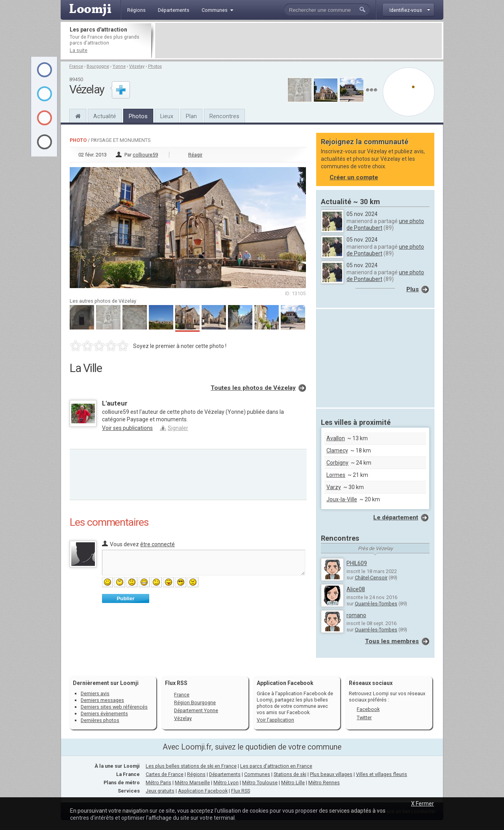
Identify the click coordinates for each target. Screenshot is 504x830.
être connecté (157, 544)
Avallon (336, 438)
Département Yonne (196, 710)
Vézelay (137, 66)
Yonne (119, 66)
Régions (196, 774)
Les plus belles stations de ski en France (191, 766)
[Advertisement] (298, 41)
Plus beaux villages (331, 774)
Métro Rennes (324, 783)
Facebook (368, 709)
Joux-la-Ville (342, 499)
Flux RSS (176, 683)
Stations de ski (290, 774)
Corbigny (337, 463)
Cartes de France (165, 774)
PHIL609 (357, 563)
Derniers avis (95, 693)
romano (356, 615)
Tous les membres (392, 641)
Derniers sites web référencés (114, 707)
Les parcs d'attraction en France (276, 766)
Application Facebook (203, 791)
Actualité (105, 116)
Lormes (336, 475)
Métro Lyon (226, 783)
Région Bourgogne (195, 703)
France (76, 66)
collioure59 (145, 155)
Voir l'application (275, 720)
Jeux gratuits (160, 791)
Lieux (167, 116)
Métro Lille (293, 783)
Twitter (364, 717)
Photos (155, 66)
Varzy (334, 487)
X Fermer (422, 804)
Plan (191, 116)
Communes (257, 774)
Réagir (195, 155)
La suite (79, 50)
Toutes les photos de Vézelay (253, 388)
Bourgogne (98, 66)
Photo (78, 140)
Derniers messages (102, 700)
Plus (413, 289)
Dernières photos (100, 720)
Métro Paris (158, 783)
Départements (225, 774)
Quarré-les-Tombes (376, 604)
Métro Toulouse (260, 783)
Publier (125, 598)
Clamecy (337, 450)
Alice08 (356, 589)
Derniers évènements (104, 714)
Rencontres (224, 116)
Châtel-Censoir (371, 578)
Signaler (178, 428)
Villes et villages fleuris (382, 774)
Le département (396, 517)
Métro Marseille (192, 783)
